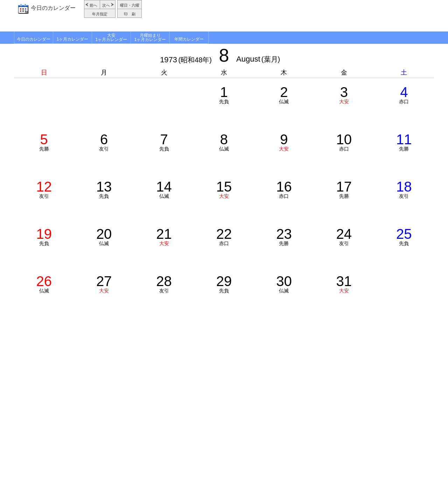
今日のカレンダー (53, 8)
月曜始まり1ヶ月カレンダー (150, 37)
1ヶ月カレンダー (73, 39)
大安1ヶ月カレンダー (111, 37)
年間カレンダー (189, 39)
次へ (106, 5)
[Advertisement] (289, 16)
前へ (93, 5)
